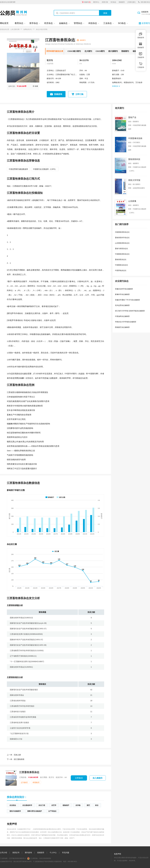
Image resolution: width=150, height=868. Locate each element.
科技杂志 (93, 23)
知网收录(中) (28, 29)
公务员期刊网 (15, 29)
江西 (88, 74)
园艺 (88, 805)
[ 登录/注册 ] (131, 2)
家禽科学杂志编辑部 (122, 294)
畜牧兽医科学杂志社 (122, 238)
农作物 (78, 805)
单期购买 (36, 782)
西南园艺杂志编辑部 (122, 327)
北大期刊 (88, 51)
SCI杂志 (113, 2)
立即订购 (79, 94)
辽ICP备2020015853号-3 (17, 858)
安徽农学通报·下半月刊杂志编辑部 (127, 300)
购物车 (87, 2)
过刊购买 (24, 782)
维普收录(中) (129, 82)
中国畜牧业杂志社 (121, 265)
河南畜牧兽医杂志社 (122, 232)
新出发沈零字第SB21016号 (23, 862)
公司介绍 (3, 853)
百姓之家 (14, 755)
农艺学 (54, 805)
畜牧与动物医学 (15, 811)
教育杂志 (19, 23)
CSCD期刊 (100, 51)
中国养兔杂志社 (121, 270)
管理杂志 (78, 23)
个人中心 (53, 853)
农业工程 (42, 805)
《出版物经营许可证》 (24, 829)
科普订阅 (105, 2)
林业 (97, 805)
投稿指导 (122, 2)
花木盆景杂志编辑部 (122, 305)
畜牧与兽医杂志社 (121, 249)
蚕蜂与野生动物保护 (35, 811)
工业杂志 (107, 23)
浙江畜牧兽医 (16, 759)
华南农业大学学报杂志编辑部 (126, 322)
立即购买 (79, 778)
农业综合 (13, 805)
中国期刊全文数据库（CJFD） (45, 169)
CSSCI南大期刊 (74, 51)
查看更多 (116, 86)
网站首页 (4, 23)
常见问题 (66, 853)
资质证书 (16, 853)
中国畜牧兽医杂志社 (122, 254)
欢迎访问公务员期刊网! (8, 2)
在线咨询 (146, 13)
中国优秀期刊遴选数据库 (18, 169)
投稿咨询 (58, 94)
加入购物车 (98, 778)
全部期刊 (146, 23)
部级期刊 (125, 51)
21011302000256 (45, 858)
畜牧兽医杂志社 (121, 260)
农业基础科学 (27, 805)
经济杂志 (48, 23)
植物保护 (66, 805)
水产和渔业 (52, 811)
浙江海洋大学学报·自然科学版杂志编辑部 (130, 311)
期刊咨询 (28, 853)
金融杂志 (63, 23)
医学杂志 (34, 23)
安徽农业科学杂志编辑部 (124, 289)
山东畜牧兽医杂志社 (122, 243)
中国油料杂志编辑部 (122, 316)
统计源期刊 (113, 51)
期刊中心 (96, 2)
